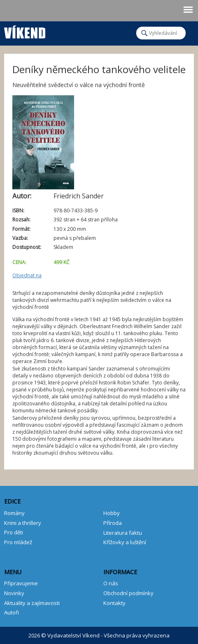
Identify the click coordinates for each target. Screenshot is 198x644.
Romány (14, 513)
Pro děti (14, 532)
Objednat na (27, 275)
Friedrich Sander (79, 196)
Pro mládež (18, 542)
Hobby (112, 513)
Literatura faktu (123, 533)
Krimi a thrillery (23, 523)
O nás (111, 583)
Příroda (113, 523)
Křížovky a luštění (125, 542)
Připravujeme (21, 583)
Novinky (14, 593)
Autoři (12, 612)
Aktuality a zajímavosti (32, 603)
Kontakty (114, 603)
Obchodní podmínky (128, 593)
